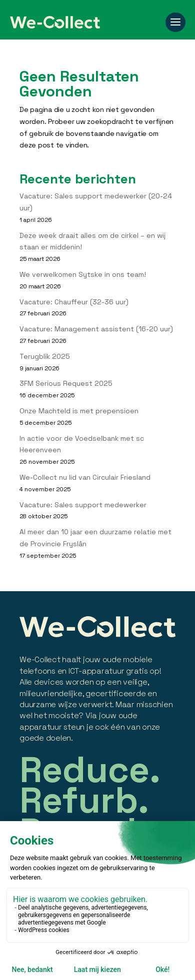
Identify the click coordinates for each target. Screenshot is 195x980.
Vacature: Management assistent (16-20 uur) (96, 329)
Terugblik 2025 (45, 356)
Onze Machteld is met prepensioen (79, 411)
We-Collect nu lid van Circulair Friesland (85, 477)
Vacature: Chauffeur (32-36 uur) (74, 302)
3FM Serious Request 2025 (66, 383)
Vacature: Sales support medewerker (83, 505)
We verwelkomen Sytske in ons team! (83, 274)
